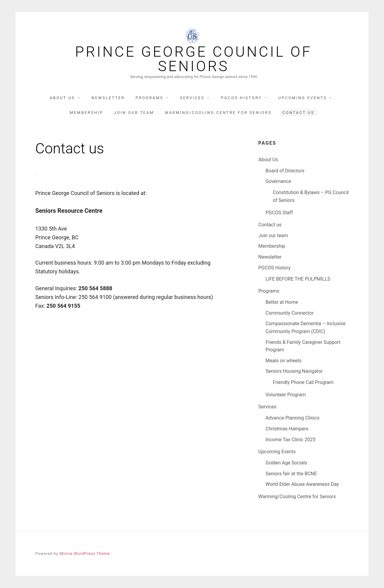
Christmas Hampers (287, 429)
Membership (86, 113)
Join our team (134, 113)
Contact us (298, 113)
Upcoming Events (302, 98)
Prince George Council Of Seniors (194, 59)
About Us (62, 98)
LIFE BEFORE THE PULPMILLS (298, 279)
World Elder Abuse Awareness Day (302, 484)
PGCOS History (241, 98)
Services (192, 98)
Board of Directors (285, 171)
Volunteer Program (286, 395)
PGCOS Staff (279, 213)
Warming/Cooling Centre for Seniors (218, 113)
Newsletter (108, 98)
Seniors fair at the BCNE (291, 474)
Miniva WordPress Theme (85, 553)
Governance (278, 181)
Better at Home (282, 302)
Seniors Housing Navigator (294, 371)
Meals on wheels (283, 361)
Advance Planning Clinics (293, 418)
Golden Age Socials (286, 463)
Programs (150, 98)
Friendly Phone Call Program (303, 382)
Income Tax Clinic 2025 (290, 440)
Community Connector (290, 313)
